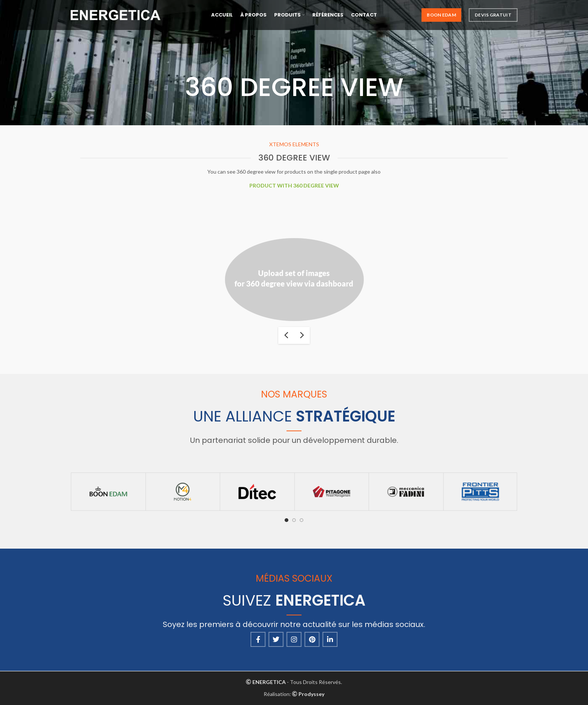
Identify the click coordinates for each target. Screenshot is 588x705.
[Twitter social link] (276, 639)
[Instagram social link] (294, 639)
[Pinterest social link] (312, 639)
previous (286, 335)
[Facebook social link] (258, 639)
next (302, 335)
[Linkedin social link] (330, 639)
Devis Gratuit (493, 15)
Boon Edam (441, 15)
